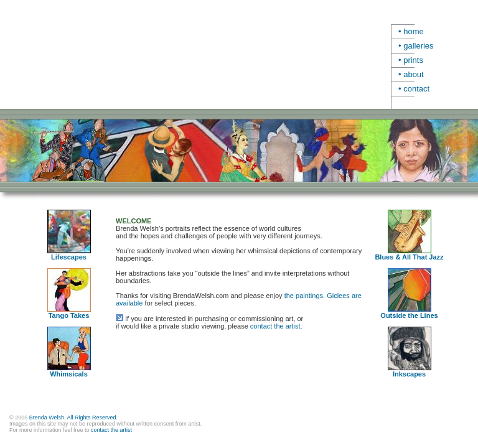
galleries (418, 46)
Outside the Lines (409, 315)
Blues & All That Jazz (409, 257)
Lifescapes (69, 254)
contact (416, 89)
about (414, 74)
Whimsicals (69, 371)
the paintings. (305, 296)
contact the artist (275, 326)
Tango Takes (69, 312)
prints (413, 60)
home (414, 31)
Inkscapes (409, 374)
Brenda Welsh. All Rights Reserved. (73, 418)
